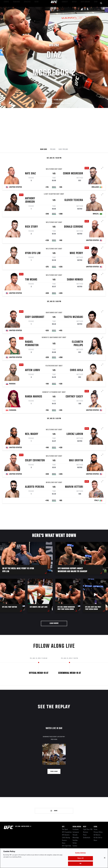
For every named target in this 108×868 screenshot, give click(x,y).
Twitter (75, 846)
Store (64, 843)
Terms (96, 829)
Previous (3, 49)
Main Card (44, 149)
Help (85, 827)
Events (6, 8)
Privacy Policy (98, 832)
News (32, 8)
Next (105, 49)
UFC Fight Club (66, 846)
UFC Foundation (67, 832)
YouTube (75, 840)
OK (80, 864)
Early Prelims (63, 149)
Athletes (24, 8)
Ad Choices (97, 835)
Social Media (77, 827)
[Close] (105, 858)
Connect (67, 8)
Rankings (15, 8)
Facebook (76, 829)
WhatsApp (76, 838)
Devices (86, 832)
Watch (76, 8)
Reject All (80, 858)
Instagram (76, 832)
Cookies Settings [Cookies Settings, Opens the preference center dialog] (80, 853)
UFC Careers (66, 835)
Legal (95, 827)
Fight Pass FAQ (88, 829)
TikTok (75, 843)
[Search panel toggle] (101, 8)
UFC (63, 827)
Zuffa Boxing (86, 8)
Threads (75, 835)
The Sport (65, 829)
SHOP (95, 8)
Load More (54, 623)
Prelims (53, 149)
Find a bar (54, 772)
